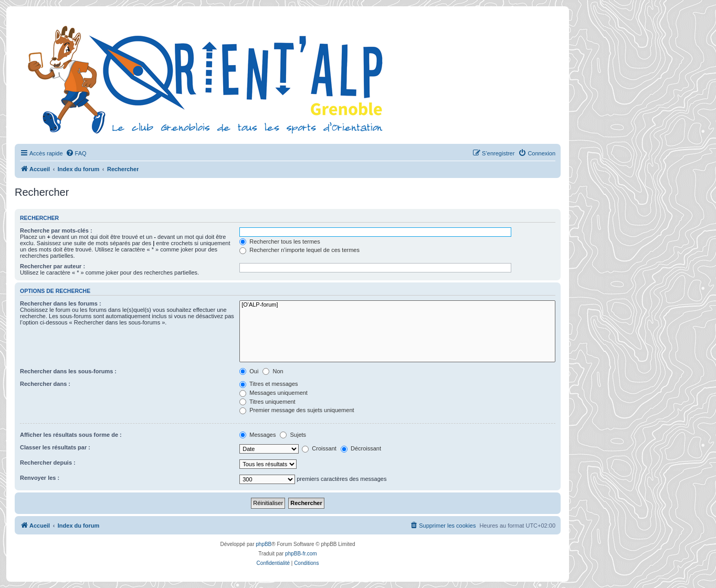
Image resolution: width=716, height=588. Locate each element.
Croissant (319, 448)
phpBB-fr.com (301, 554)
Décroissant (361, 448)
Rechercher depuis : (48, 463)
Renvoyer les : (40, 478)
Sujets (293, 435)
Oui (249, 371)
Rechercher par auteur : (52, 266)
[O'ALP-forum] (397, 305)
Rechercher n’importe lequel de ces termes (299, 250)
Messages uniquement (273, 393)
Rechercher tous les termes (280, 241)
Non (273, 371)
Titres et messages (268, 384)
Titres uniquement (267, 402)
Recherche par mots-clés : (56, 230)
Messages (257, 435)
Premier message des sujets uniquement (297, 410)
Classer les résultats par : (55, 447)
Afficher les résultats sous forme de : (71, 435)
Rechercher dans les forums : (61, 303)
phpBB (264, 544)
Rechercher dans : (45, 384)
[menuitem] (76, 153)
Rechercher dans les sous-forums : (68, 371)
